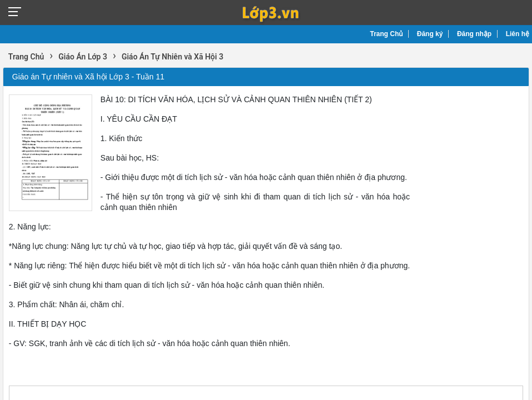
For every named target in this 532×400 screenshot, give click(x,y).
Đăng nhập (474, 34)
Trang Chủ (386, 34)
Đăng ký (430, 34)
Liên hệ (518, 34)
